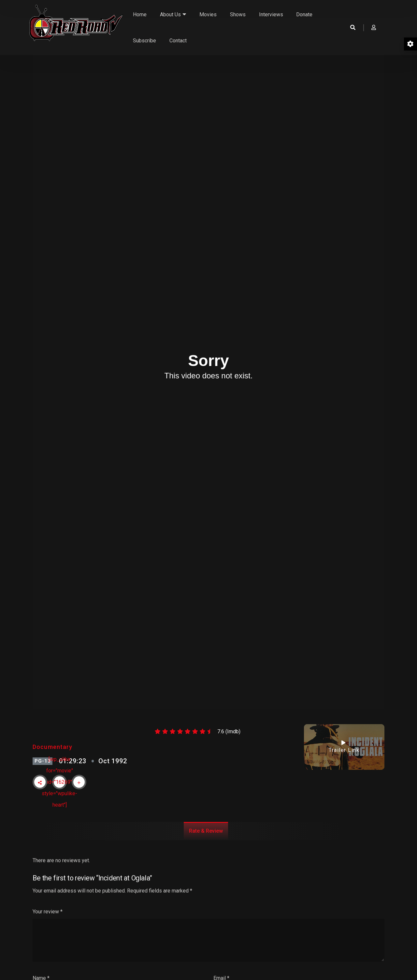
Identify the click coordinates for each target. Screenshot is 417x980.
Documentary (52, 747)
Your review (48, 933)
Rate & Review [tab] (206, 831)
